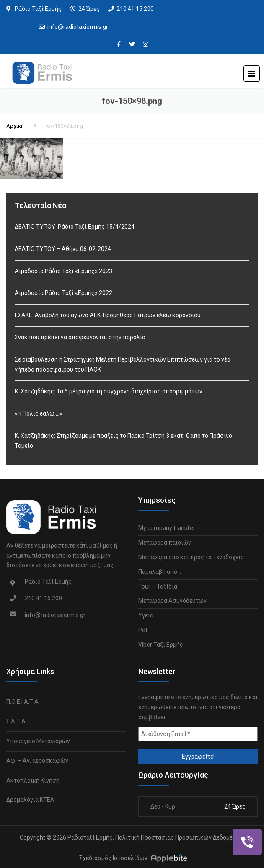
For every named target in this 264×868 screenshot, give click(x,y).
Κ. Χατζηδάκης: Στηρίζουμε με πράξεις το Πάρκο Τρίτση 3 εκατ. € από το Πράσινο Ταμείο (123, 441)
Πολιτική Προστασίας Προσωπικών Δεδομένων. (180, 837)
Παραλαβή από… (160, 572)
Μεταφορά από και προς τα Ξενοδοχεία (191, 557)
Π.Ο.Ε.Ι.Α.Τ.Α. (23, 702)
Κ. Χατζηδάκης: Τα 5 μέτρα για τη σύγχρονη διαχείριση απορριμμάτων (109, 391)
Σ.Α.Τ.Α (16, 721)
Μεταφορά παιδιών (165, 542)
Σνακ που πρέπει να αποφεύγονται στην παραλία (80, 337)
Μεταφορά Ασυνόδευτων (172, 601)
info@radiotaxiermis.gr (78, 27)
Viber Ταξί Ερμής (161, 645)
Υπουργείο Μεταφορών (38, 741)
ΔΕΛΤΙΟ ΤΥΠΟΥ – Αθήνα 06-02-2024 (63, 249)
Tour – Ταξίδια (158, 586)
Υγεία (146, 615)
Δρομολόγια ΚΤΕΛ (30, 800)
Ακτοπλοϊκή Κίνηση (33, 780)
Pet (143, 630)
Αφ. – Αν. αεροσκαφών (37, 761)
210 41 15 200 (135, 9)
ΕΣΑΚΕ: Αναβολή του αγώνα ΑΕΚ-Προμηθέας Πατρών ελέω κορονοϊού (108, 315)
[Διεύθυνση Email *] (198, 734)
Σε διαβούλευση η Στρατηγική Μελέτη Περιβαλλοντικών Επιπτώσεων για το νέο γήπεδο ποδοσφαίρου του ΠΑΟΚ (123, 364)
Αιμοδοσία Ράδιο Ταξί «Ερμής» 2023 (63, 271)
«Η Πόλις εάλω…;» (39, 413)
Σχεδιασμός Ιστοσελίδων (113, 858)
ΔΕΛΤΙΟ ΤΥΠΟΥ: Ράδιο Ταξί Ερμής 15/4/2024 (75, 227)
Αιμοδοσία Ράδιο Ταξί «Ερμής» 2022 (63, 293)
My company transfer (167, 528)
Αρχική (15, 126)
